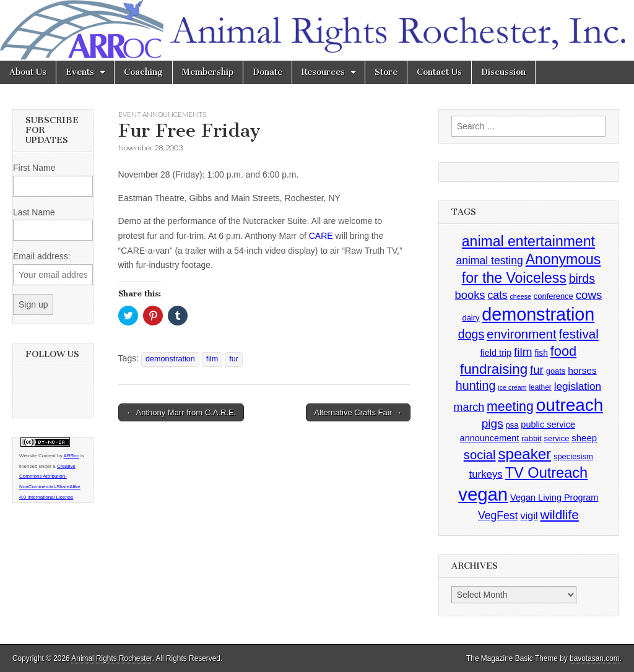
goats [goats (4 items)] (556, 371)
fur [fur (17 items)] (537, 370)
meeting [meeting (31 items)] (510, 407)
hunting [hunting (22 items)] (476, 386)
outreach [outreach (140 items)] (570, 405)
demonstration (170, 359)
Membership (208, 72)
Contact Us (439, 72)
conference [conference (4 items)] (554, 296)
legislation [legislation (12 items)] (578, 386)
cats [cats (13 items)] (497, 295)
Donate (267, 72)
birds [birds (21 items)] (582, 278)
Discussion (503, 72)
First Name (34, 168)
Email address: (42, 256)
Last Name (34, 212)
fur (234, 359)
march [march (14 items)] (469, 407)
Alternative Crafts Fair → (358, 412)
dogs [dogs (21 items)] (471, 334)
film (212, 359)
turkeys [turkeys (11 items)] (486, 474)
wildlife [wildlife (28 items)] (559, 515)
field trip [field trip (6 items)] (496, 353)
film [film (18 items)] (523, 352)
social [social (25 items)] (480, 455)
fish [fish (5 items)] (541, 353)
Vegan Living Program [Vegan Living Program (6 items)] (554, 498)
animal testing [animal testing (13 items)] (489, 261)
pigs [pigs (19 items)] (493, 424)
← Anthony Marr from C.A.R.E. (181, 412)
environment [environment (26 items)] (522, 334)
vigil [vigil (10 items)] (529, 515)
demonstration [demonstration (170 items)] (538, 314)
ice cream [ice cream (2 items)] (512, 387)
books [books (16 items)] (470, 295)
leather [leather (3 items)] (540, 387)
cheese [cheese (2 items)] (521, 296)
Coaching (143, 72)
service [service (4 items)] (556, 438)
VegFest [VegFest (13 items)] (498, 515)
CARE (321, 236)
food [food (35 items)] (563, 351)
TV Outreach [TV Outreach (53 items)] (547, 473)
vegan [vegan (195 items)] (483, 494)
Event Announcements (162, 114)
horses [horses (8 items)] (582, 370)
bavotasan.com (595, 658)
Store (386, 72)
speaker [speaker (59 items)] (524, 454)
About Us (28, 72)
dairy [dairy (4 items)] (471, 318)
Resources (323, 72)
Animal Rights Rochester (111, 658)
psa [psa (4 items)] (512, 425)
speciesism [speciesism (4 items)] (573, 456)
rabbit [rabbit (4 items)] (531, 438)
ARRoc (71, 456)
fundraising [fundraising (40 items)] (494, 369)
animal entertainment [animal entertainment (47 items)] (528, 241)
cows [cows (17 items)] (589, 295)
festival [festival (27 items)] (579, 334)
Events (80, 72)
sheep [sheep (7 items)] (584, 438)
